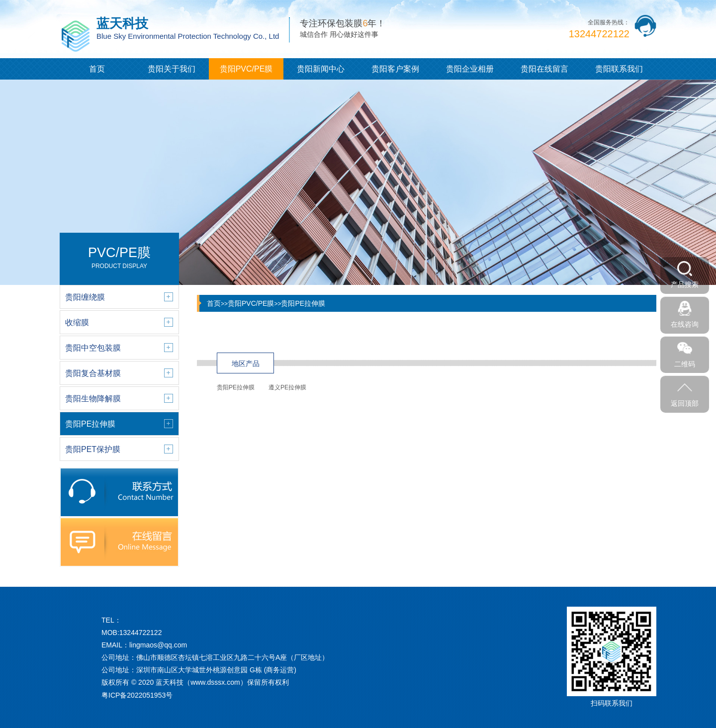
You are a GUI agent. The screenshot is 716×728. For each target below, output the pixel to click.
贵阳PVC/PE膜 (246, 69)
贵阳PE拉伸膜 (303, 303)
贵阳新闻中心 (321, 69)
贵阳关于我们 (172, 69)
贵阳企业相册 (470, 69)
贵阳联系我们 (619, 69)
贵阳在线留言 (544, 69)
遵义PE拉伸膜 (287, 387)
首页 (97, 69)
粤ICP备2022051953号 (137, 695)
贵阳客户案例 (395, 69)
